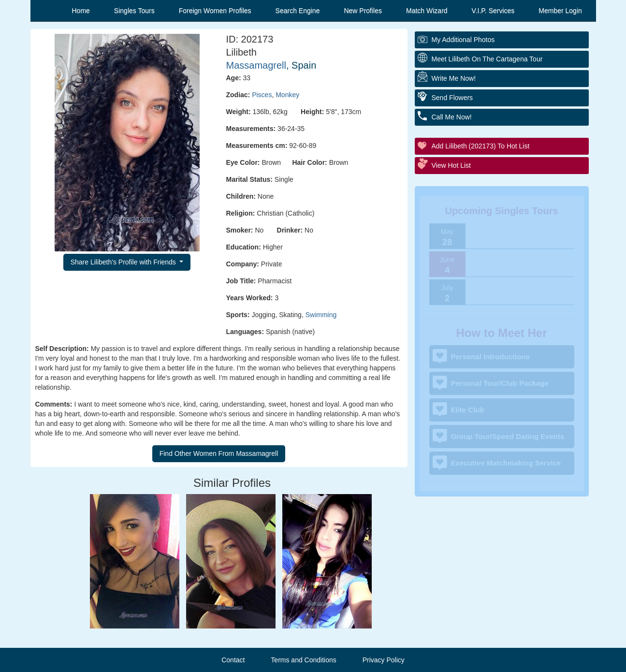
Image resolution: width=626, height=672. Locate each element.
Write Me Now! (454, 78)
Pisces (262, 95)
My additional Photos (463, 40)
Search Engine (298, 11)
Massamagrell (256, 65)
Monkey (287, 95)
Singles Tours (134, 11)
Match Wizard (427, 11)
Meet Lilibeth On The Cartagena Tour (487, 59)
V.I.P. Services (493, 11)
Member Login (560, 11)
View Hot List (451, 165)
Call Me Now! (452, 117)
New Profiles (363, 11)
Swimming (321, 315)
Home (81, 11)
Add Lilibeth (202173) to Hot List (481, 146)
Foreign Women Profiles (215, 11)
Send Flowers (452, 98)
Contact (233, 660)
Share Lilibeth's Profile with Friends (124, 262)
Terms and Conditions (303, 660)
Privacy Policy (384, 660)
